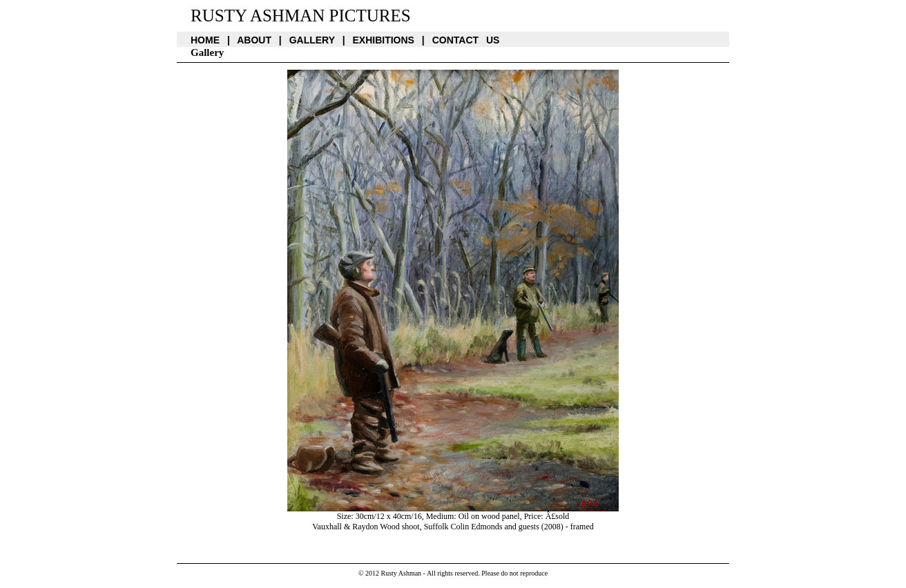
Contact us (466, 40)
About (254, 40)
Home (205, 40)
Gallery (312, 40)
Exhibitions (384, 40)
